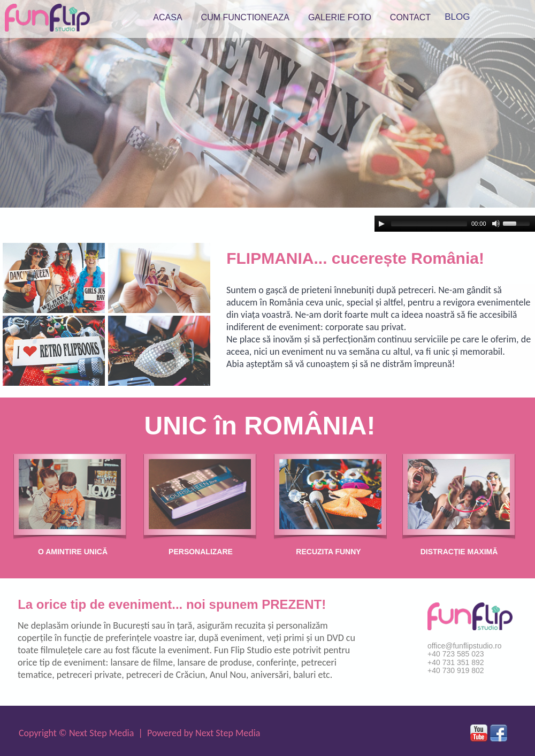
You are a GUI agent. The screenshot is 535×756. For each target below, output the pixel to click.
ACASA (167, 17)
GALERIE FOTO (340, 17)
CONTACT (410, 17)
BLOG (457, 17)
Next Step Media (101, 733)
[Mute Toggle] (496, 224)
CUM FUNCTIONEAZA (245, 17)
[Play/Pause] (381, 224)
